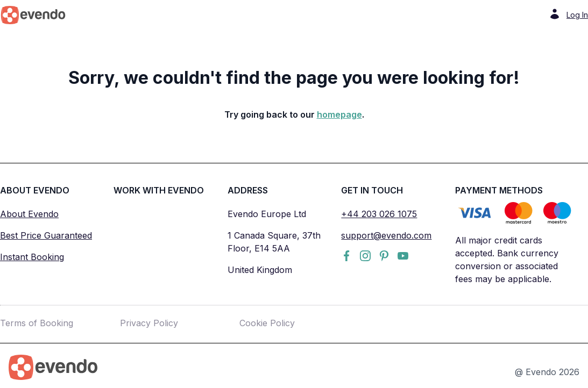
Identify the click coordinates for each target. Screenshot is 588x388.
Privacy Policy (149, 323)
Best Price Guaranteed (46, 235)
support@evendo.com (386, 235)
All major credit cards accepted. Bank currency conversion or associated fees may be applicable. (507, 260)
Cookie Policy (267, 323)
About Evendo (29, 214)
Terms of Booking (37, 323)
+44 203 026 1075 (379, 214)
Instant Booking (32, 257)
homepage (339, 114)
